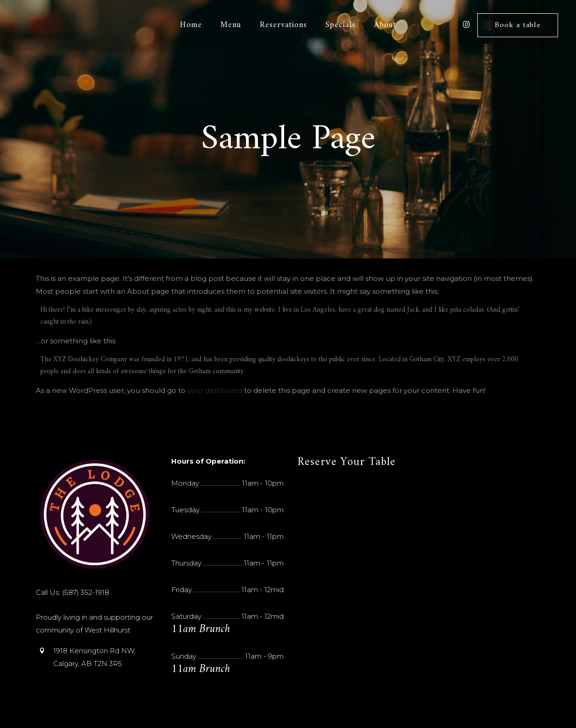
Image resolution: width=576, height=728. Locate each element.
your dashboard (215, 390)
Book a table (517, 25)
